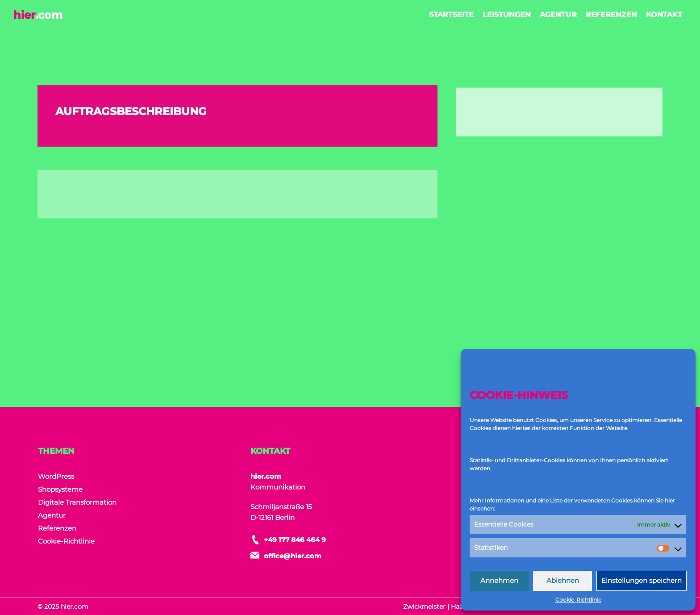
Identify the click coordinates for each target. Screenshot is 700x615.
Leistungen (507, 15)
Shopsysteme (60, 489)
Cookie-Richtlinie (578, 600)
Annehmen (499, 580)
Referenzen (611, 15)
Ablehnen (563, 580)
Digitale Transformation (77, 502)
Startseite (451, 15)
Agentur (558, 15)
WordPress (56, 476)
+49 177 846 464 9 (295, 540)
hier (38, 15)
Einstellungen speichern (642, 580)
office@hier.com (293, 556)
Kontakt (664, 15)
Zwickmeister (424, 607)
